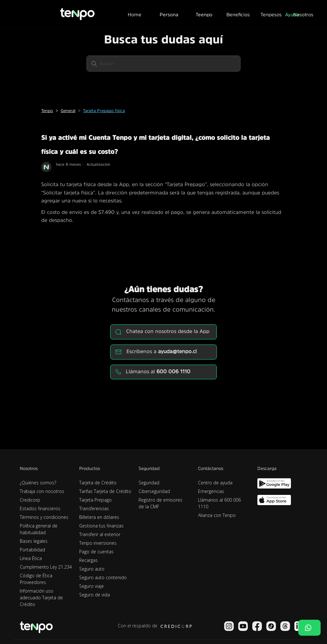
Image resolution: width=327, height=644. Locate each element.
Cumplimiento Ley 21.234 (46, 567)
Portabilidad (32, 550)
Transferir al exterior (100, 534)
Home (135, 15)
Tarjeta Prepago (95, 500)
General (68, 111)
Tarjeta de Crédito (98, 483)
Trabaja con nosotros (42, 491)
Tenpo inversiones (98, 543)
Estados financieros (40, 508)
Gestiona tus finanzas (101, 526)
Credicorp (30, 500)
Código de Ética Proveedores (36, 579)
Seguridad (149, 483)
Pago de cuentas (96, 552)
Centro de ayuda (215, 483)
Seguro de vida (95, 595)
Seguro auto (92, 569)
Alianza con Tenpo (217, 515)
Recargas (88, 560)
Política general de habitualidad (39, 529)
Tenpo (47, 111)
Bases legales (34, 541)
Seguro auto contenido (103, 577)
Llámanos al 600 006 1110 (219, 503)
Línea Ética (31, 558)
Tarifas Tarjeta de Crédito (105, 491)
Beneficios (238, 15)
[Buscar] (163, 64)
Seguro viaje (91, 586)
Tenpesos (271, 15)
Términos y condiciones (44, 517)
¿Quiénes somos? (38, 483)
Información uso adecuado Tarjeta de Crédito (41, 598)
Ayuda (292, 15)
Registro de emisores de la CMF (160, 503)
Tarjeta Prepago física (104, 111)
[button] (169, 14)
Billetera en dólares (99, 517)
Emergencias (211, 491)
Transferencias (94, 508)
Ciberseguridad (154, 491)
